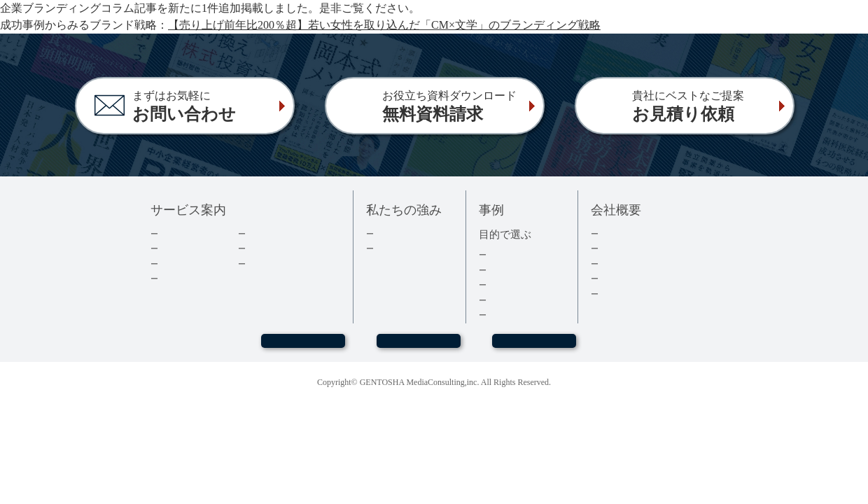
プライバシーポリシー (645, 294)
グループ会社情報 (636, 278)
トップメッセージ (636, 233)
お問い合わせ (419, 347)
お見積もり (534, 347)
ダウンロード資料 (283, 233)
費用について (186, 264)
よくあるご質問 (278, 264)
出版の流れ (182, 248)
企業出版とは (186, 233)
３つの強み (397, 248)
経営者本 (505, 270)
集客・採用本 (514, 254)
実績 (384, 233)
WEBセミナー (302, 347)
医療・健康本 (514, 300)
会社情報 (617, 248)
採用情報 (617, 264)
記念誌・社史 (514, 285)
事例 (496, 315)
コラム (260, 248)
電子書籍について (195, 278)
